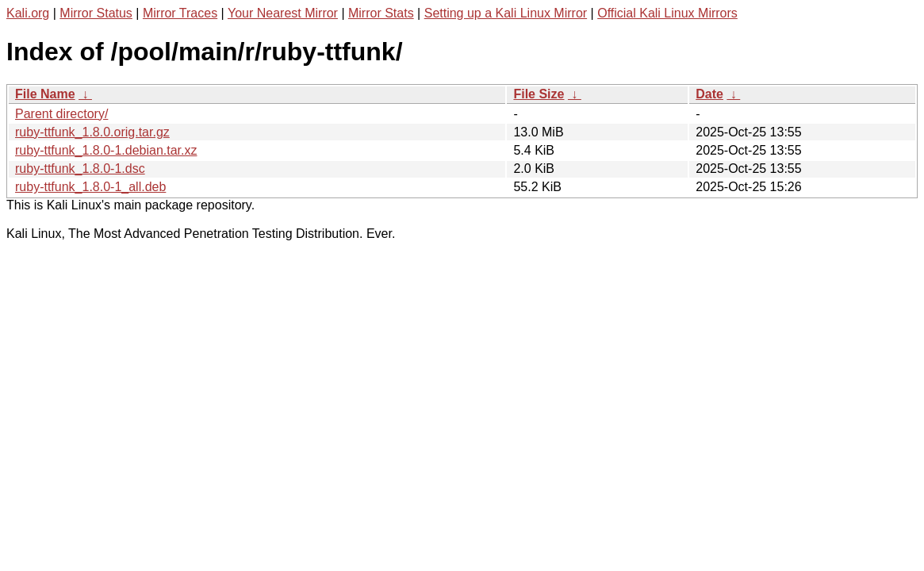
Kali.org (28, 13)
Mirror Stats (381, 13)
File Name (45, 94)
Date (709, 94)
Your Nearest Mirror (283, 13)
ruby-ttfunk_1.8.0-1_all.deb (90, 187)
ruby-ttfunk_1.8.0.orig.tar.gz (92, 132)
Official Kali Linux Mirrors (667, 13)
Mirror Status (96, 13)
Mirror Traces (180, 13)
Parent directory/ (61, 114)
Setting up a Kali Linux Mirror (506, 13)
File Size (539, 94)
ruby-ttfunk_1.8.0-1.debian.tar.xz (106, 150)
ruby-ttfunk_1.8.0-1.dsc (80, 169)
